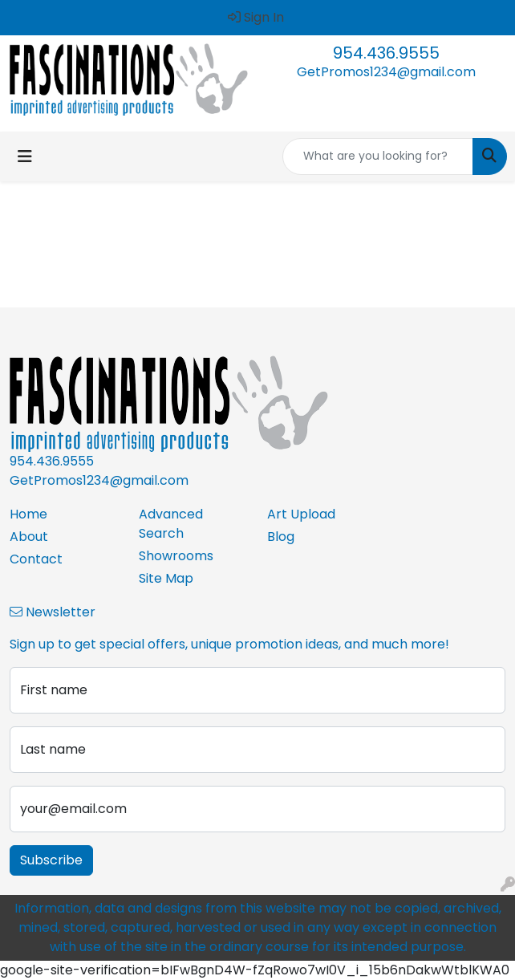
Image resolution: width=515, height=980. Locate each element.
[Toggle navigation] (25, 157)
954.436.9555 (386, 53)
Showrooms (176, 556)
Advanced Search (171, 524)
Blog (281, 537)
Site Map (166, 578)
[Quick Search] (378, 157)
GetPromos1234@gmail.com (386, 72)
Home (28, 514)
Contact (36, 559)
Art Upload (301, 514)
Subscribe (51, 860)
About (29, 537)
